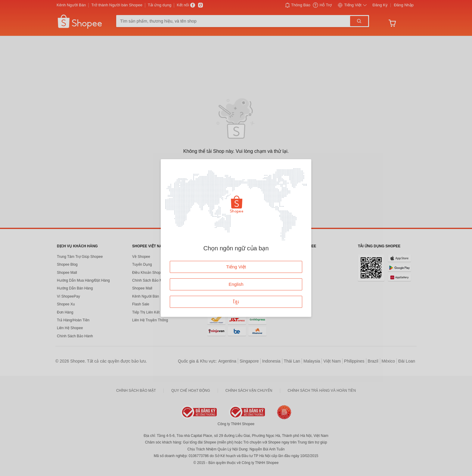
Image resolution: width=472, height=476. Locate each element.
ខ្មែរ (236, 302)
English (236, 284)
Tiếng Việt (236, 267)
